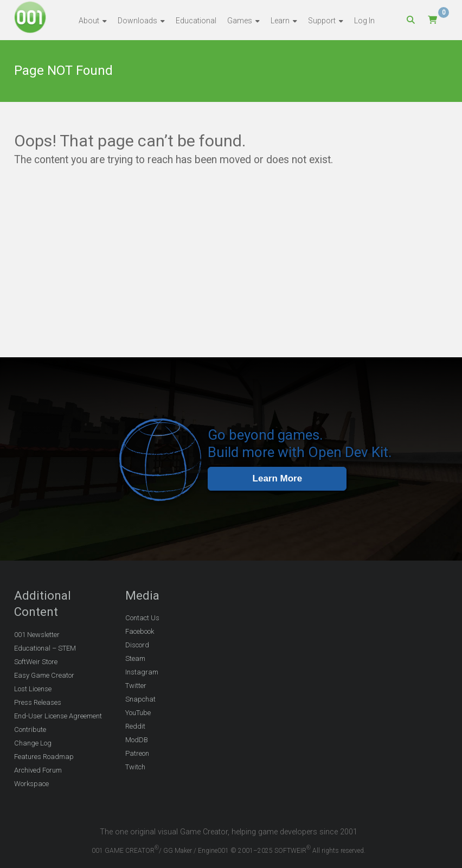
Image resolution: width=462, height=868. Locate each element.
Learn (280, 21)
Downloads (137, 21)
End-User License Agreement (58, 716)
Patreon (137, 753)
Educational (196, 21)
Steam (135, 658)
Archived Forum (38, 770)
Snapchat (140, 699)
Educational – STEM (45, 648)
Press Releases (38, 702)
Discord (137, 645)
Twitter (136, 686)
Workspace (31, 784)
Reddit (135, 726)
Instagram (142, 672)
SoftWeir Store (36, 662)
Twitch (135, 767)
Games (240, 21)
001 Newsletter (37, 635)
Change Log (33, 743)
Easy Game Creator (44, 675)
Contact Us (142, 618)
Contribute (30, 729)
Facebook (140, 631)
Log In (364, 21)
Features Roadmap (44, 757)
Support (322, 21)
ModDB (137, 740)
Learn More (278, 478)
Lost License (33, 689)
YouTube (138, 713)
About (89, 21)
